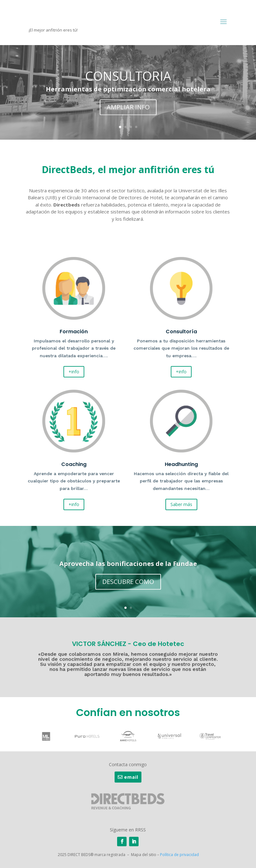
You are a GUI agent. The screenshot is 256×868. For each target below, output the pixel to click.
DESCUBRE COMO (128, 584)
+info (74, 372)
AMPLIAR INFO (128, 110)
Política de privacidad (179, 855)
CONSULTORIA (128, 79)
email (131, 777)
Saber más (181, 504)
